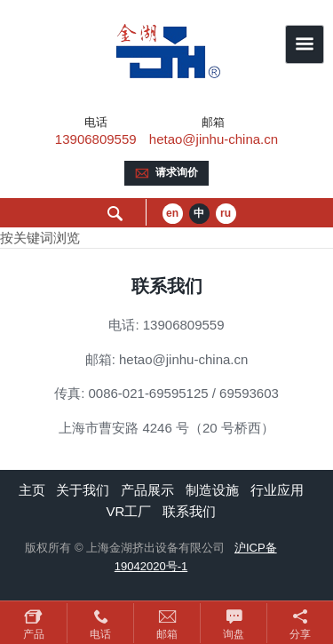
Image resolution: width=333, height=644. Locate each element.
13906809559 (96, 139)
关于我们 (83, 490)
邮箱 (167, 634)
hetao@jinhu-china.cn (214, 139)
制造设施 (212, 490)
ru (226, 213)
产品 (34, 634)
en (172, 213)
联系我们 (189, 511)
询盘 (234, 634)
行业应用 (277, 490)
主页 (32, 490)
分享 (300, 634)
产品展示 (147, 490)
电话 (100, 634)
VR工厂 (128, 511)
